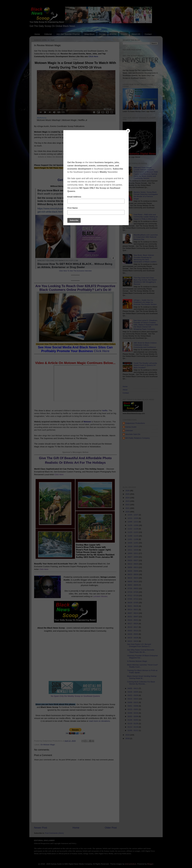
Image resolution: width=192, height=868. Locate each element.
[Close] (128, 131)
